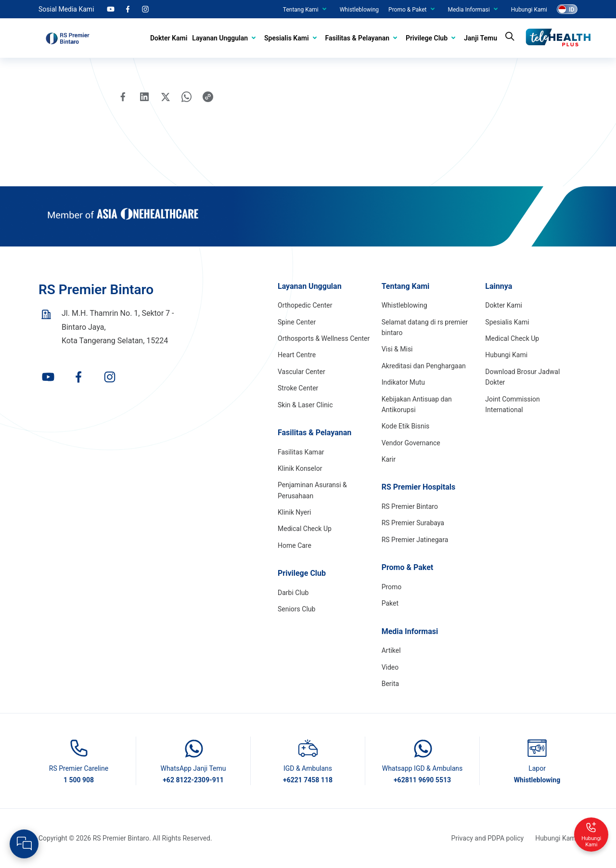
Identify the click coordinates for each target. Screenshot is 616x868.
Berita (391, 684)
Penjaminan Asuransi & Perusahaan (312, 490)
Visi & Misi (397, 349)
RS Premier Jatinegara (415, 540)
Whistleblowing (359, 10)
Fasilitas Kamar (301, 452)
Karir (389, 459)
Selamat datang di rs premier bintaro (425, 327)
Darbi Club (293, 593)
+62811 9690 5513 (422, 780)
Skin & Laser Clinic (305, 405)
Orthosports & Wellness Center (324, 338)
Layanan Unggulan (220, 38)
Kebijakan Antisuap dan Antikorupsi (417, 404)
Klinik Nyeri (294, 512)
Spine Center (297, 322)
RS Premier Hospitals (419, 487)
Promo (392, 587)
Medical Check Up (305, 529)
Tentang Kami (301, 10)
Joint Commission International (513, 404)
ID (571, 10)
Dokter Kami (169, 38)
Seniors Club (296, 609)
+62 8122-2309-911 (193, 780)
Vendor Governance (411, 443)
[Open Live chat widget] (24, 844)
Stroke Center (298, 388)
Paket (390, 603)
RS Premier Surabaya (413, 523)
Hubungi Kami (529, 10)
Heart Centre (297, 355)
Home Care (295, 545)
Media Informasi (469, 10)
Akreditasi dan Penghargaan (424, 366)
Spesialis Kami (286, 38)
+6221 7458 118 (308, 780)
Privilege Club (427, 38)
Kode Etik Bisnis (406, 426)
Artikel (391, 650)
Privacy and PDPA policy (488, 838)
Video (390, 667)
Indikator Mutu (403, 382)
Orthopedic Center (305, 305)
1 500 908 (79, 780)
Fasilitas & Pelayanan (358, 38)
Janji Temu (481, 38)
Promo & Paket (407, 10)
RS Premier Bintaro (410, 506)
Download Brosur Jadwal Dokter (522, 377)
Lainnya (499, 286)
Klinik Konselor (300, 468)
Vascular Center (302, 372)
